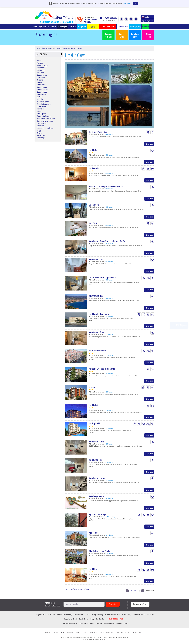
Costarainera (42, 87)
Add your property (135, 27)
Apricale (40, 63)
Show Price (149, 144)
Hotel (92, 623)
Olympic (92, 387)
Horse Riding (127, 615)
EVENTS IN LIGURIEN (117, 619)
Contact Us (72, 27)
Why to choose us (44, 27)
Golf (88, 615)
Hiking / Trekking (97, 615)
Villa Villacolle (94, 533)
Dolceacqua (42, 94)
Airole (39, 61)
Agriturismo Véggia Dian (98, 132)
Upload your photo (135, 35)
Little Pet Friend (139, 615)
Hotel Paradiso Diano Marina (99, 314)
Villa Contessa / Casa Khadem (100, 551)
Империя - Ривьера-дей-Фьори (65, 48)
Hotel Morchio (94, 569)
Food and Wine (79, 615)
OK (136, 3)
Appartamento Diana (96, 332)
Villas (126, 623)
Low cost (70, 632)
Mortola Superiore (44, 104)
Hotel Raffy (93, 150)
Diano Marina (42, 92)
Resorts (119, 623)
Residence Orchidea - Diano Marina (102, 369)
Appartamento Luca (96, 259)
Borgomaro (41, 70)
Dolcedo (40, 97)
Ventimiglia (41, 138)
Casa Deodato (94, 205)
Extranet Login (137, 632)
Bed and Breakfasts (70, 623)
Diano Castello (43, 90)
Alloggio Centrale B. (96, 296)
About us (53, 27)
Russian (148, 17)
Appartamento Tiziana (97, 478)
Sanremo (41, 126)
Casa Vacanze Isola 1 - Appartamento (102, 278)
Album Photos (148, 35)
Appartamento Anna (96, 460)
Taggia (40, 131)
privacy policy (127, 3)
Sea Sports (150, 615)
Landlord (99, 623)
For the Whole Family (65, 615)
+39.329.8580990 (109, 18)
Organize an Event (71, 619)
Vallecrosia (41, 135)
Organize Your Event (109, 35)
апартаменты (109, 623)
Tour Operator (82, 27)
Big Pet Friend (41, 615)
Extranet (145, 27)
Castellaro (41, 77)
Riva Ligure (41, 114)
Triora (39, 133)
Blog (92, 619)
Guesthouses (84, 623)
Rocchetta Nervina (44, 116)
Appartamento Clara (96, 442)
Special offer (100, 619)
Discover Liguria (62, 27)
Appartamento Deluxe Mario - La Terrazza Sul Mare (108, 241)
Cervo (79, 48)
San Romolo (42, 123)
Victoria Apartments (96, 496)
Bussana (40, 73)
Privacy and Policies (122, 632)
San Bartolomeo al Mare (46, 119)
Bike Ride (52, 615)
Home (35, 27)
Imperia (40, 99)
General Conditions (106, 632)
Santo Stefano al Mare (46, 128)
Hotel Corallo (94, 168)
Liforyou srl (91, 639)
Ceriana (40, 80)
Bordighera (41, 68)
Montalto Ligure (43, 102)
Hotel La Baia (94, 405)
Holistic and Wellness (113, 615)
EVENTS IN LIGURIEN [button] (108, 27)
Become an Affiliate (140, 604)
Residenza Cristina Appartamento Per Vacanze (106, 187)
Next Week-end (81, 632)
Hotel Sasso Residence (97, 350)
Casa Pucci (93, 223)
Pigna (39, 111)
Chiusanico (41, 85)
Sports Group (122, 35)
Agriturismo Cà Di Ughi (98, 514)
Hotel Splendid (94, 423)
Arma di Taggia (43, 65)
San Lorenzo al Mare (45, 121)
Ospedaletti (41, 106)
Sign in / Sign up (148, 21)
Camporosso (42, 75)
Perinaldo (41, 109)
